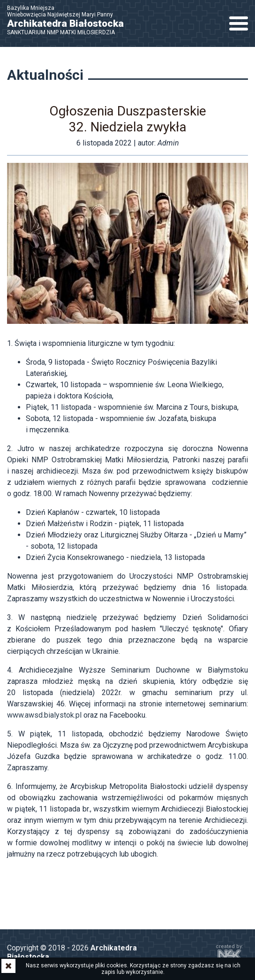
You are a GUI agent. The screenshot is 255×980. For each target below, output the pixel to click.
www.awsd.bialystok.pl (44, 715)
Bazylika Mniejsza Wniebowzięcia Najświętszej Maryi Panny (70, 20)
